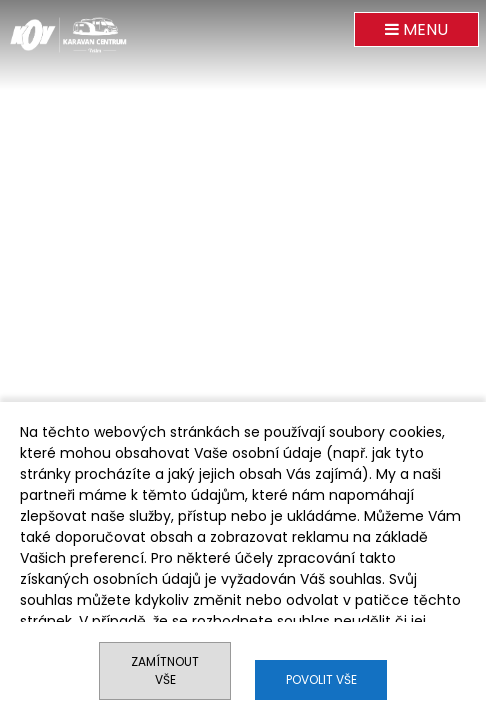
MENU (416, 29)
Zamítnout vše (165, 670)
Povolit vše (321, 679)
